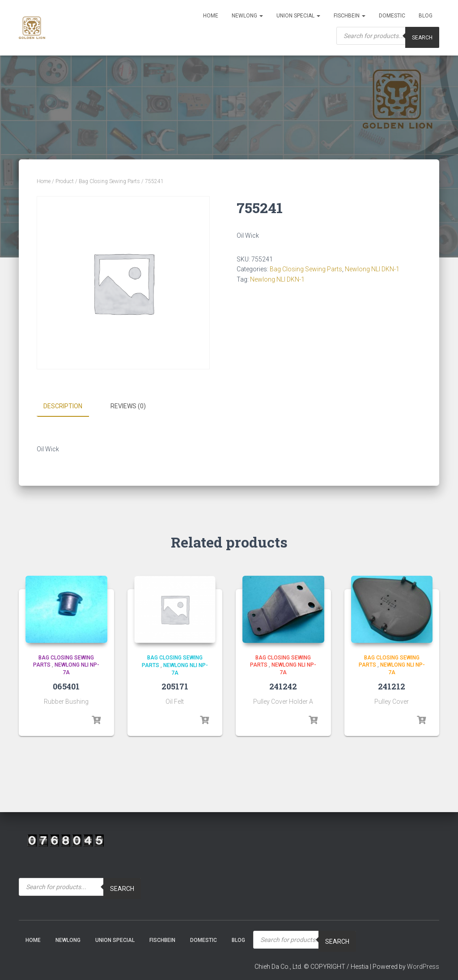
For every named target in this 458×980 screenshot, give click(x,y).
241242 (283, 686)
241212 (392, 686)
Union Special (298, 16)
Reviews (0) (128, 406)
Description (63, 406)
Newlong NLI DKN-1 (372, 269)
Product (65, 181)
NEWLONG (247, 16)
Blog (426, 16)
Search (422, 38)
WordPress (423, 967)
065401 (66, 686)
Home (211, 16)
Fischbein (350, 16)
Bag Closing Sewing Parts (109, 181)
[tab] (70, 407)
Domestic (392, 16)
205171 (175, 686)
